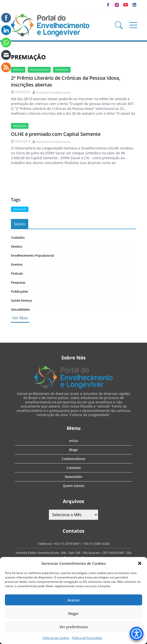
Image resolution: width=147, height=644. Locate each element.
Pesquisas (18, 282)
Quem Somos (74, 486)
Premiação (62, 70)
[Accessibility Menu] (137, 634)
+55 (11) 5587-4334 (96, 544)
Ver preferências (74, 627)
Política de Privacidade (87, 638)
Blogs (73, 450)
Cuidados (18, 237)
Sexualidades (20, 309)
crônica (18, 70)
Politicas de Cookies (56, 638)
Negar (73, 613)
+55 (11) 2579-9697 (66, 544)
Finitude (17, 273)
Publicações (19, 291)
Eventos (17, 264)
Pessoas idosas (39, 70)
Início (73, 441)
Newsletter (74, 477)
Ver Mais (20, 318)
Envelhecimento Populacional (32, 255)
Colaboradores (73, 459)
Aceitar (74, 600)
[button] (140, 563)
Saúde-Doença (21, 300)
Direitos (17, 246)
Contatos (74, 468)
